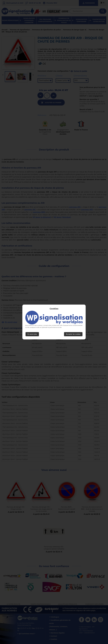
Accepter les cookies (73, 334)
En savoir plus (32, 334)
